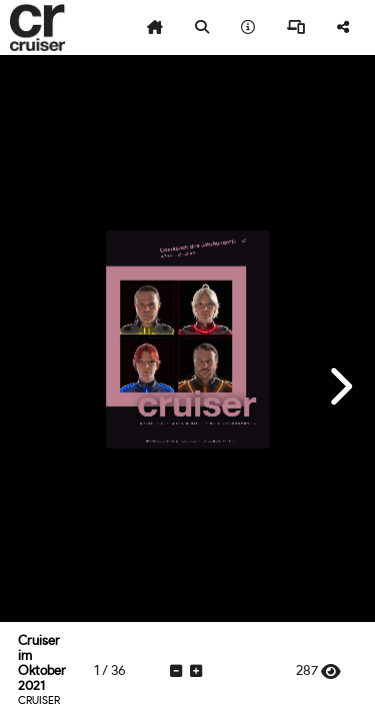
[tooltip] (155, 28)
